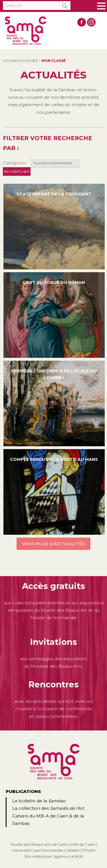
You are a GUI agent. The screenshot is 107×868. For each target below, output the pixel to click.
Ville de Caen (83, 844)
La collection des (48, 808)
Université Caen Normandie (37, 850)
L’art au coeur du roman (54, 282)
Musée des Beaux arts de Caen (39, 844)
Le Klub (76, 856)
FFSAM (89, 850)
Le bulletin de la (39, 801)
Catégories (15, 163)
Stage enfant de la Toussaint (54, 194)
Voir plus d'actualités (53, 544)
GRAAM (73, 850)
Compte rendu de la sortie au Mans (54, 459)
